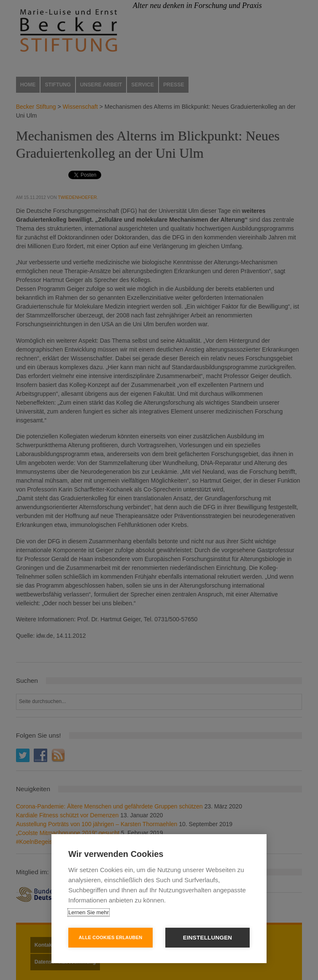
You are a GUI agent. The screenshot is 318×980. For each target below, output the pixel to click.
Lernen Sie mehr (89, 912)
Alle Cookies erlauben (111, 937)
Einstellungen (208, 938)
